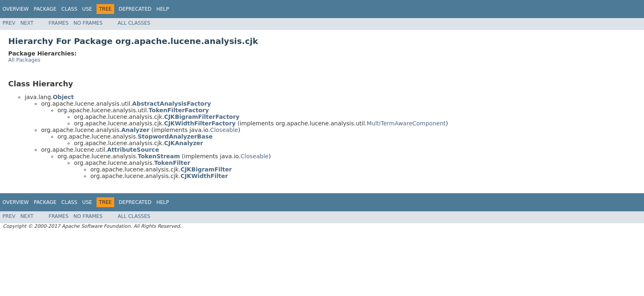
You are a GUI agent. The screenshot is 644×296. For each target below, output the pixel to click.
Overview (16, 9)
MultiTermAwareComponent (406, 123)
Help (163, 9)
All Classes (134, 23)
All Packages (24, 60)
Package (45, 9)
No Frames (88, 23)
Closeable (224, 130)
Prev (9, 23)
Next (27, 23)
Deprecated (135, 9)
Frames (59, 23)
